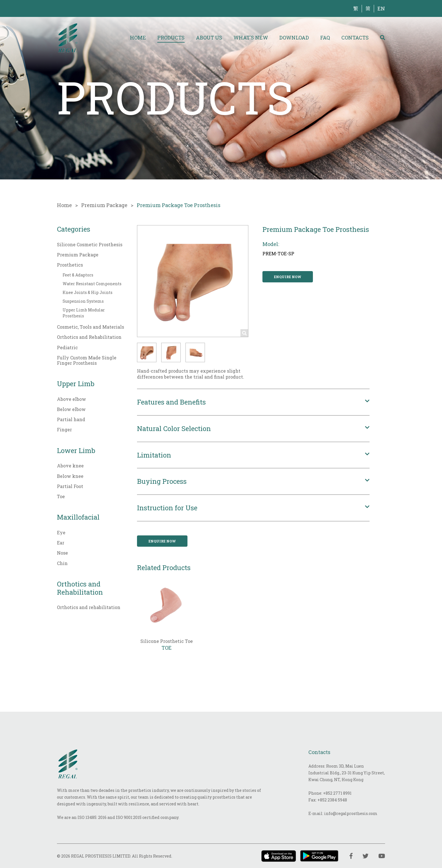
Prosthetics (70, 265)
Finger (64, 429)
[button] (147, 352)
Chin (62, 563)
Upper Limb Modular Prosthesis (84, 313)
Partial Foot (70, 486)
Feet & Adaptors (78, 275)
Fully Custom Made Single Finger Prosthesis (87, 360)
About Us (209, 38)
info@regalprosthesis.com (351, 813)
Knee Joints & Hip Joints (88, 292)
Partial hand (71, 419)
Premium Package (104, 205)
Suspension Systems (83, 301)
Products (171, 38)
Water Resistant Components (92, 284)
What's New (251, 38)
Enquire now (288, 277)
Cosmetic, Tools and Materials (90, 327)
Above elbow (71, 399)
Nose (62, 553)
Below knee (70, 476)
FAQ (325, 38)
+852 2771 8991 (337, 793)
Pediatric (67, 347)
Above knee (70, 466)
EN (381, 8)
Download (294, 38)
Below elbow (71, 409)
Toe (61, 496)
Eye (61, 532)
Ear (61, 543)
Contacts (355, 38)
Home (138, 38)
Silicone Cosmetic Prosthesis (90, 244)
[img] (68, 38)
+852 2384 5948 (332, 800)
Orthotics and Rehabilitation (89, 337)
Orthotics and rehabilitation (89, 607)
